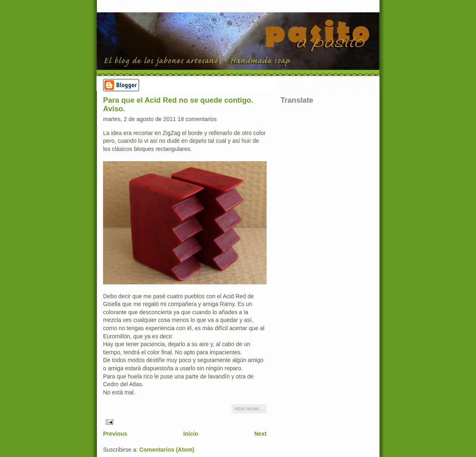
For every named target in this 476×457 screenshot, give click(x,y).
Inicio (191, 434)
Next (260, 434)
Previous (115, 434)
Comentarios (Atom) (167, 450)
